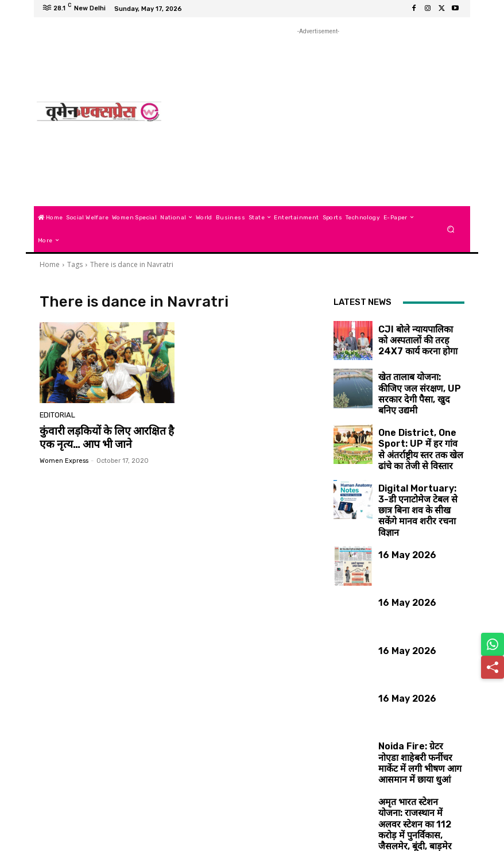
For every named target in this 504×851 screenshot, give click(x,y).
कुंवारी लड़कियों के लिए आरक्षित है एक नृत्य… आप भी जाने (106, 436)
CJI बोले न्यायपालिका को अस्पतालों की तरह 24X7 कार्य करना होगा (418, 331)
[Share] (493, 667)
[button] (451, 229)
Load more (399, 815)
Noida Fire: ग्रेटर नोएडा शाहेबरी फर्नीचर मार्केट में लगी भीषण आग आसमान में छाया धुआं (417, 718)
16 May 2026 (398, 519)
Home (50, 264)
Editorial (56, 416)
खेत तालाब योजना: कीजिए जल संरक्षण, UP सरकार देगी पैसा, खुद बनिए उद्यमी (417, 383)
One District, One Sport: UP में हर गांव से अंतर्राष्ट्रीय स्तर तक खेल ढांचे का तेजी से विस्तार (417, 431)
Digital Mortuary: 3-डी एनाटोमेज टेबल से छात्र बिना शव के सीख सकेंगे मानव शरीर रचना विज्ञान (418, 479)
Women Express (64, 459)
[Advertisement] (318, 118)
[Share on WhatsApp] (493, 644)
